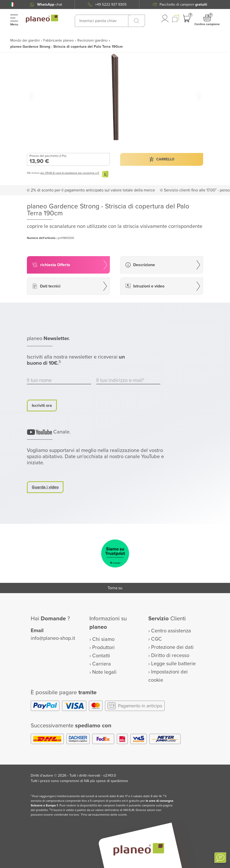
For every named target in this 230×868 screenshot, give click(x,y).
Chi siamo (103, 639)
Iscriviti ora (42, 406)
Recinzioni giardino (92, 40)
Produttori (103, 648)
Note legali (104, 672)
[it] (12, 4)
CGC (156, 639)
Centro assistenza (171, 631)
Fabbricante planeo (59, 40)
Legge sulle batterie (173, 664)
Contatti (101, 656)
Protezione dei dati (172, 647)
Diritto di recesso (170, 655)
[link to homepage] (42, 19)
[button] (12, 4)
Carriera (102, 664)
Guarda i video (45, 487)
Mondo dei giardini (25, 40)
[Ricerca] (137, 21)
